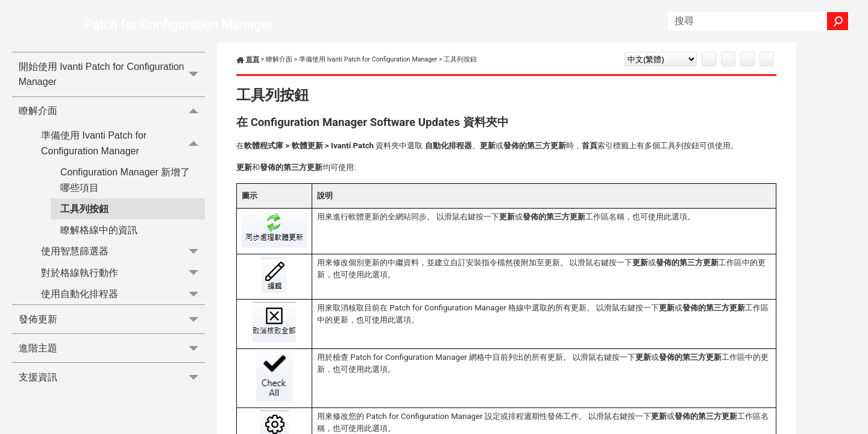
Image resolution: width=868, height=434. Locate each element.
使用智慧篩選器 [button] (123, 252)
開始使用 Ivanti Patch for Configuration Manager (112, 74)
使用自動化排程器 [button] (123, 294)
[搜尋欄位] (758, 21)
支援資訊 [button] (112, 377)
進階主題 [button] (112, 348)
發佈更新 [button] (112, 319)
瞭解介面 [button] (112, 111)
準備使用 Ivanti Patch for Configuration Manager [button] (123, 144)
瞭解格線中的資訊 (99, 230)
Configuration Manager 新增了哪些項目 (125, 180)
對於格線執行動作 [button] (123, 273)
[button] (838, 21)
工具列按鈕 (84, 209)
